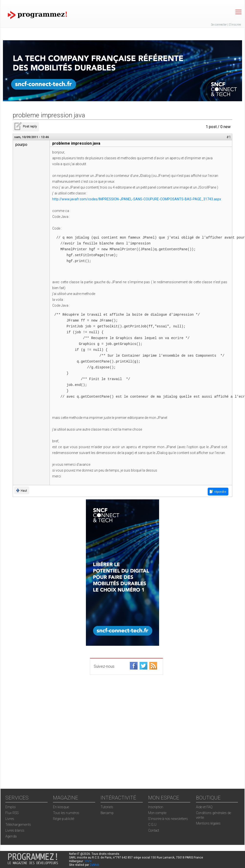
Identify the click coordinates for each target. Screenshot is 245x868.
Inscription (156, 807)
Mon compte (157, 813)
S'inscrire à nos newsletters (168, 819)
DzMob (94, 865)
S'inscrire (235, 25)
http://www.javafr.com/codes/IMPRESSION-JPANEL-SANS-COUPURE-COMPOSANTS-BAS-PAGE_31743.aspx (137, 199)
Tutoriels (107, 807)
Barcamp (107, 813)
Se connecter (219, 25)
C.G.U (152, 825)
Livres (10, 819)
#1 (229, 137)
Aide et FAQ (204, 807)
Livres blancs (15, 830)
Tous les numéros (66, 813)
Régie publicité (64, 819)
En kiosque (61, 807)
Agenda (11, 836)
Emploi (10, 807)
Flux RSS (12, 813)
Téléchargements (18, 825)
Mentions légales (208, 823)
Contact (154, 830)
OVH (88, 861)
